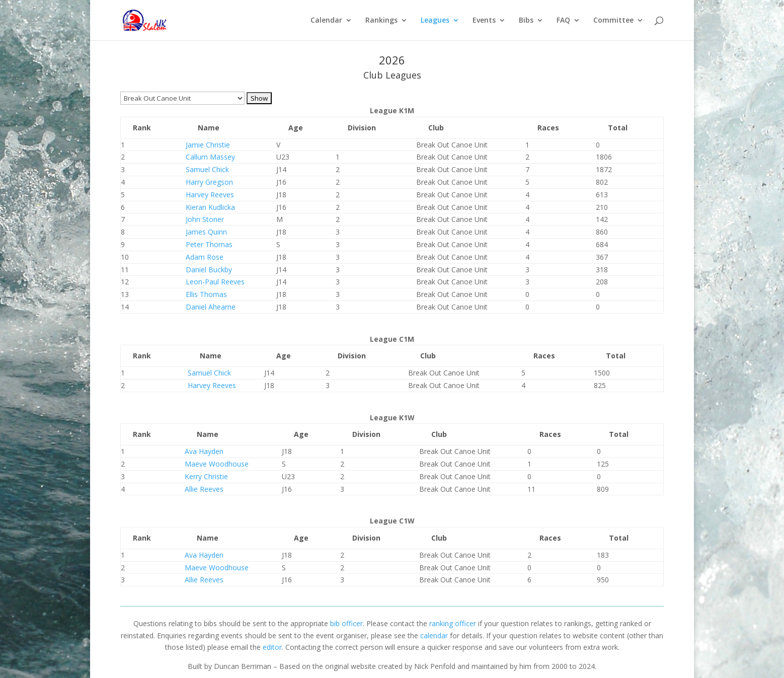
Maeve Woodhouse (217, 464)
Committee (613, 21)
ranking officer (453, 623)
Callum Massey (210, 157)
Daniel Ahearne (211, 307)
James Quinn (206, 232)
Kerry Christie (206, 476)
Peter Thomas (209, 244)
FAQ (563, 21)
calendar (434, 635)
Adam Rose (205, 257)
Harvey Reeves (210, 195)
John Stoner (205, 219)
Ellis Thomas (206, 294)
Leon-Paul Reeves (215, 282)
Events (484, 21)
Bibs (526, 21)
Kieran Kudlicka (210, 207)
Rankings (381, 21)
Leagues (435, 21)
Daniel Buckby (209, 270)
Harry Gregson (209, 182)
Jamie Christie (208, 145)
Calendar (326, 21)
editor (272, 647)
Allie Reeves (204, 489)
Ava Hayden (204, 451)
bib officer (346, 623)
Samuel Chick (207, 169)
